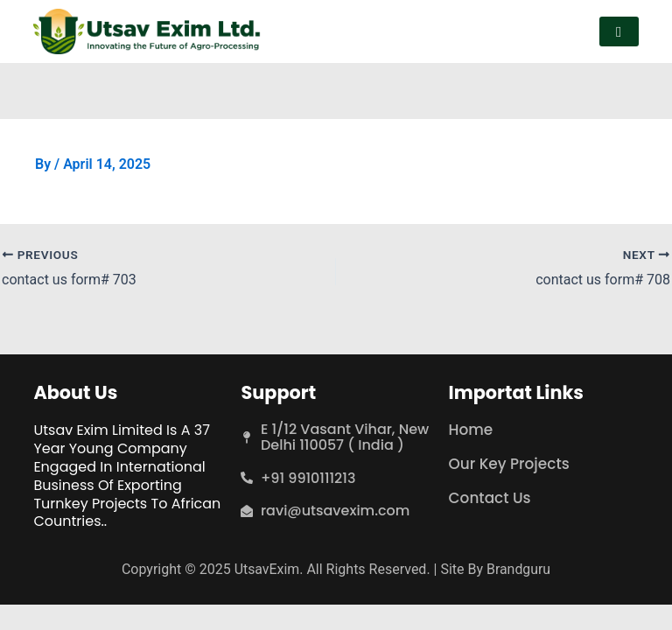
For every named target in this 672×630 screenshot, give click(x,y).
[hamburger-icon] (619, 32)
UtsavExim (266, 568)
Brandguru (519, 568)
